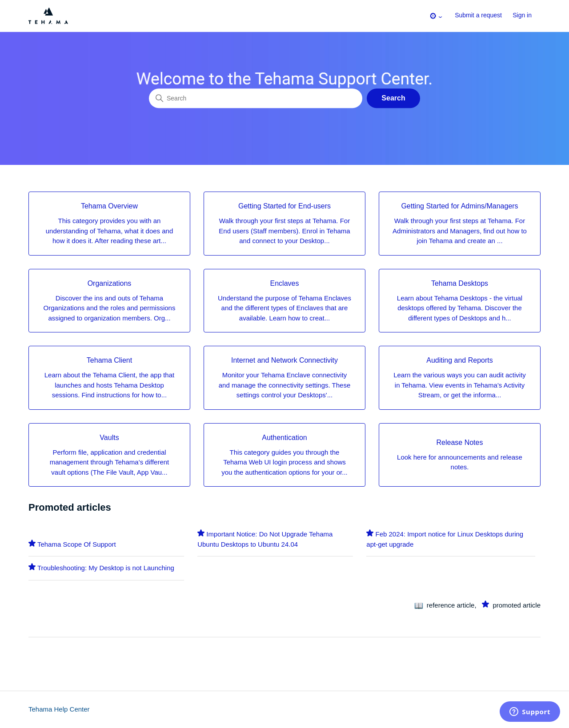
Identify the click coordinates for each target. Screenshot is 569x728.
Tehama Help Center (59, 709)
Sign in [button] (522, 15)
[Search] (256, 98)
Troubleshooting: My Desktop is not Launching (106, 568)
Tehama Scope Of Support (77, 544)
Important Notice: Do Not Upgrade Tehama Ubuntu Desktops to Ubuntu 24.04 (265, 539)
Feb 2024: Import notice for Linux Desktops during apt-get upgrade (445, 539)
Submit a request (478, 15)
